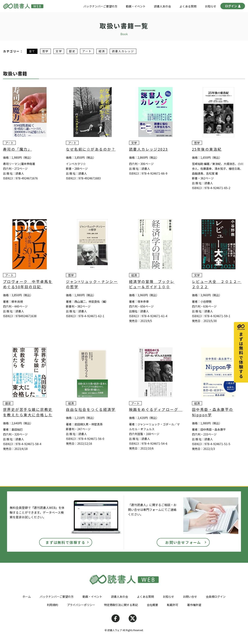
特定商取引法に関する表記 (121, 605)
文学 (59, 51)
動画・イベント (136, 6)
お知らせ (210, 6)
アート (87, 51)
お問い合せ (190, 597)
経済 (102, 51)
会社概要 (152, 605)
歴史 (72, 51)
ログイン (233, 6)
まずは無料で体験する (66, 542)
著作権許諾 (194, 605)
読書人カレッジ (123, 51)
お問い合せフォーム (183, 542)
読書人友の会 (163, 6)
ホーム (27, 597)
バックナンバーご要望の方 (100, 6)
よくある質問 (188, 6)
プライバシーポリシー (81, 605)
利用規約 (52, 605)
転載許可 (173, 605)
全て (32, 51)
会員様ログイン (216, 597)
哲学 (45, 51)
